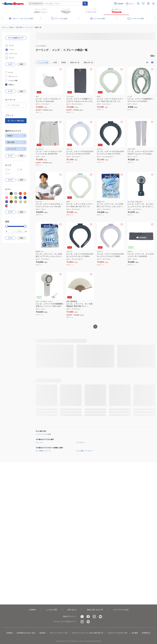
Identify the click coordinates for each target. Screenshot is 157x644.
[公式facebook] (88, 617)
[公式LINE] (88, 622)
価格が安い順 (75, 62)
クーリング (29, 27)
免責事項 (42, 633)
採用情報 (146, 633)
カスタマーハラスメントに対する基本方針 (88, 633)
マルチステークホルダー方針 (117, 633)
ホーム (4, 27)
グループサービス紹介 (121, 610)
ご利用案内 (32, 610)
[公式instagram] (94, 617)
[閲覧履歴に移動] (138, 4)
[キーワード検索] (85, 4)
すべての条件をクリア (16, 38)
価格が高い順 (88, 62)
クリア (10, 64)
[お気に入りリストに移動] (143, 4)
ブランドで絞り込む (16, 121)
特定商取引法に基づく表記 (26, 633)
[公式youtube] (100, 617)
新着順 (64, 62)
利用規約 (10, 633)
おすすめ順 (43, 62)
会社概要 (135, 633)
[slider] (7, 226)
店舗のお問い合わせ (95, 610)
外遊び (11, 27)
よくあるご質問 (52, 610)
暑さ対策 (19, 27)
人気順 (55, 62)
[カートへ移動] (148, 4)
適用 (21, 64)
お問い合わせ (72, 610)
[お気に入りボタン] (61, 69)
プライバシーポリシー (59, 633)
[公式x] (82, 617)
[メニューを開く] (153, 4)
